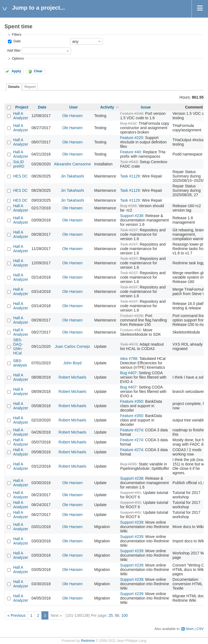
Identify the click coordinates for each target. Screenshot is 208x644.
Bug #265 (128, 464)
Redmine (88, 641)
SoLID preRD (19, 164)
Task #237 (129, 230)
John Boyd (72, 363)
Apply (16, 71)
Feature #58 (131, 330)
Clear (38, 71)
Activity (107, 107)
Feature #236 (132, 316)
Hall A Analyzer (21, 116)
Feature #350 (132, 401)
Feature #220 (132, 138)
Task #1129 (130, 176)
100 (124, 615)
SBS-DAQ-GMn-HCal (18, 346)
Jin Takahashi (73, 176)
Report (30, 87)
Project (22, 107)
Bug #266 (128, 206)
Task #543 (129, 162)
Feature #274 (132, 430)
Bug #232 (128, 123)
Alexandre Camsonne (73, 164)
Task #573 (129, 344)
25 (111, 615)
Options (18, 59)
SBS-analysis (20, 363)
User (73, 107)
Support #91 (131, 493)
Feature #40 (131, 152)
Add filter (14, 51)
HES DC (20, 176)
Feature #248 (132, 113)
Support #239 (132, 522)
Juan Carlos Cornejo (72, 346)
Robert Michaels (72, 377)
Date (16, 41)
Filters (16, 35)
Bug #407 (128, 373)
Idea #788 (129, 359)
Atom (189, 629)
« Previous (16, 615)
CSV (200, 629)
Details (14, 87)
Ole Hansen (72, 116)
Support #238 (132, 216)
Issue (146, 107)
